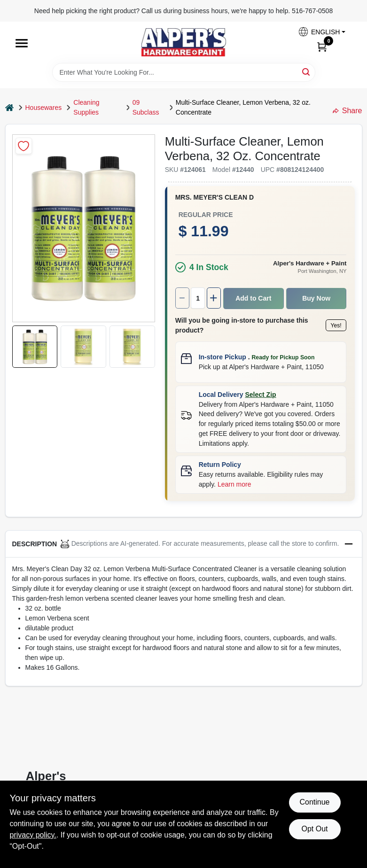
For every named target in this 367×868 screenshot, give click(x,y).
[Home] (9, 108)
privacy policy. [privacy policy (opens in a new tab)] (33, 835)
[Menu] (22, 43)
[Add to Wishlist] (24, 146)
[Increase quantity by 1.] (152, 298)
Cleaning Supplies (86, 107)
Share (347, 111)
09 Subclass (146, 107)
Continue (314, 802)
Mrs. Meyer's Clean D (151, 197)
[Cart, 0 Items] (322, 46)
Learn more (297, 456)
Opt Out (314, 829)
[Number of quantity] (135, 298)
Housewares (44, 108)
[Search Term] (184, 72)
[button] (321, 32)
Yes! (292, 321)
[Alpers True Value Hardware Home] (184, 42)
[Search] (307, 72)
